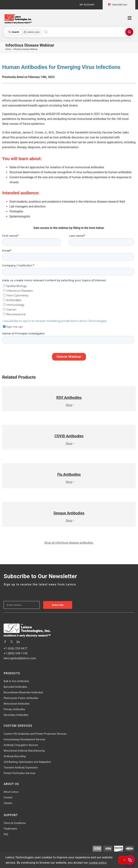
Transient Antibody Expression (21, 768)
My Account (87, 5)
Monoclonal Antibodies (17, 704)
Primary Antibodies (14, 709)
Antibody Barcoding (15, 756)
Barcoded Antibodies (15, 687)
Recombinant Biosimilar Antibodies (23, 692)
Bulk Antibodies (16, 681)
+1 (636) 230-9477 (16, 648)
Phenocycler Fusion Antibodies (21, 698)
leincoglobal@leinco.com (20, 658)
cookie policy (98, 863)
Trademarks (10, 829)
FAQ (6, 834)
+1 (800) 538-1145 (16, 653)
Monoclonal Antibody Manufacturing (24, 751)
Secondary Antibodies (16, 715)
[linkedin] (18, 642)
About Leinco (11, 792)
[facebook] (5, 642)
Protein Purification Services (19, 773)
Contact (8, 797)
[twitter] (12, 642)
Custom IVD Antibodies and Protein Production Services (35, 734)
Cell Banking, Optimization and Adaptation (27, 762)
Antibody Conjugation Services (21, 745)
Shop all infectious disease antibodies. (69, 543)
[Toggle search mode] (24, 32)
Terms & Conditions (15, 823)
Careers (8, 803)
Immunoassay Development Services (24, 739)
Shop (69, 405)
